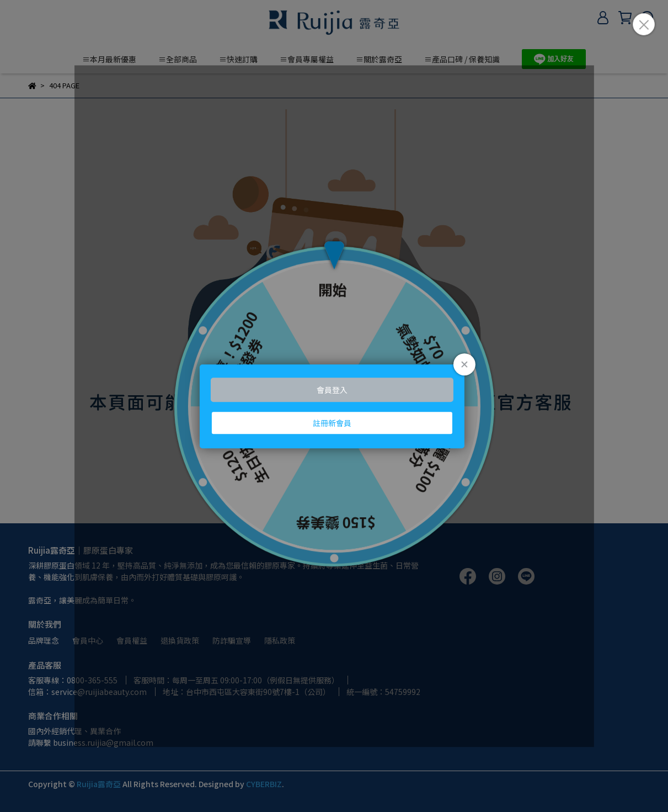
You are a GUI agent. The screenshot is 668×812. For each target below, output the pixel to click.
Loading (334, 406)
